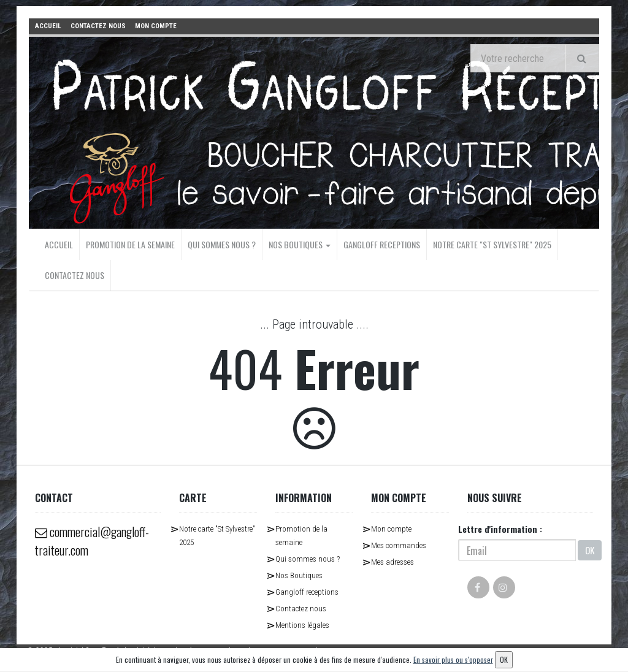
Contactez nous (75, 275)
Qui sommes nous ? (222, 244)
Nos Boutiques (300, 244)
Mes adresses (392, 562)
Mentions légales (302, 625)
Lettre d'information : (500, 529)
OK (590, 550)
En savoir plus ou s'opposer (453, 659)
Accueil (59, 244)
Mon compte (391, 529)
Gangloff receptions (382, 244)
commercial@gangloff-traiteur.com (92, 541)
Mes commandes (399, 545)
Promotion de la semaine (130, 244)
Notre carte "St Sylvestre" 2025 (492, 244)
